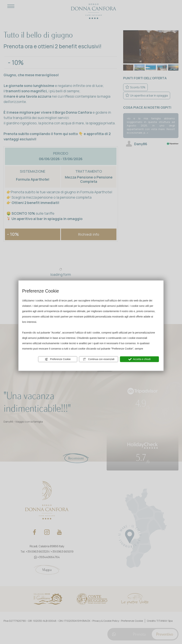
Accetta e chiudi (139, 359)
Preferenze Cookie (58, 359)
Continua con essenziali (99, 359)
